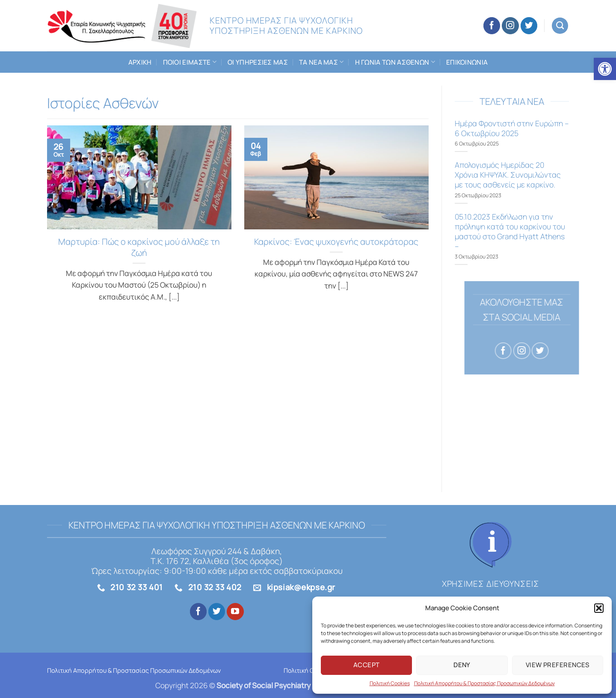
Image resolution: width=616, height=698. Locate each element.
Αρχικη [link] (140, 62)
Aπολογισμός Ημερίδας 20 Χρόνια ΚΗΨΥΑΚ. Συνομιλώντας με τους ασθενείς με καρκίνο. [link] (508, 175)
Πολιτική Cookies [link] (390, 683)
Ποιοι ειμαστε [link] (190, 62)
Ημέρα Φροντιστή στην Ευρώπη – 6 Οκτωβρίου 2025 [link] (512, 128)
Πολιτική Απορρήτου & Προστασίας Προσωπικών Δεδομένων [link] (484, 683)
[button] (599, 608)
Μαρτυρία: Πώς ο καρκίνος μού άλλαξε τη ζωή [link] (139, 247)
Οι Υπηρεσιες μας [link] (258, 62)
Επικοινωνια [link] (467, 62)
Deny (462, 665)
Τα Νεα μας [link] (321, 62)
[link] (605, 69)
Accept (367, 665)
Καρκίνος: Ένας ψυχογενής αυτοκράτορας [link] (336, 242)
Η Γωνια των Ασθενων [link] (395, 62)
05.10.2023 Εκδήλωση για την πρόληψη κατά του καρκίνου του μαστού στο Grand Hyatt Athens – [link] (510, 232)
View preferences (558, 665)
